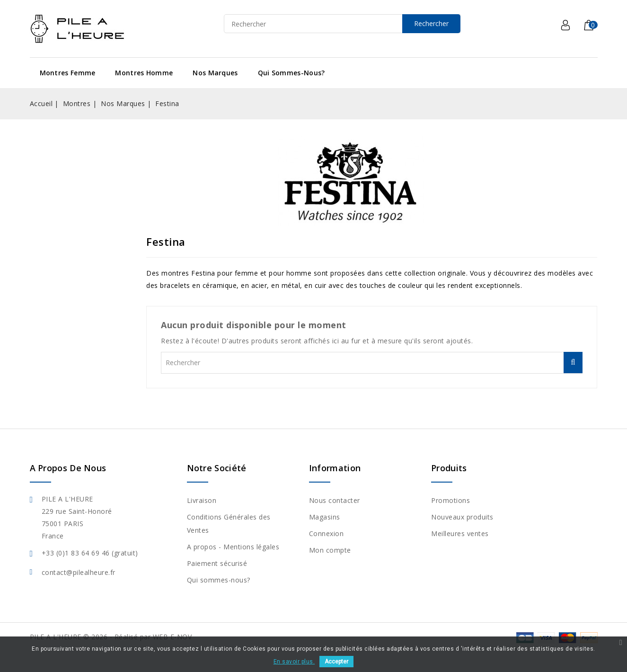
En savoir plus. (294, 662)
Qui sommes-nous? (291, 73)
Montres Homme (144, 73)
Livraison (202, 500)
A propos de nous (68, 468)
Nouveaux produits (462, 517)
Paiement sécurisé (217, 563)
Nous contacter (335, 500)
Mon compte (330, 550)
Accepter (336, 662)
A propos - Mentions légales (233, 547)
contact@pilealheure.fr (79, 572)
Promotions (450, 500)
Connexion (327, 533)
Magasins (325, 517)
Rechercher (431, 23)
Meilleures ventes (460, 533)
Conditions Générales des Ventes (229, 524)
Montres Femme (68, 73)
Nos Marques (215, 73)
